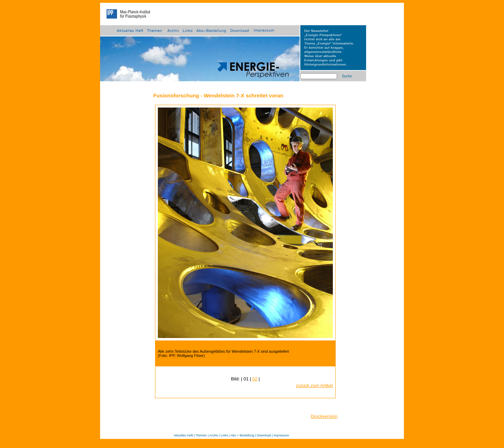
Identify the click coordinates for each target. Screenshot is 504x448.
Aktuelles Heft (183, 435)
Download (264, 435)
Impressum (281, 435)
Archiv (214, 435)
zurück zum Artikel (314, 385)
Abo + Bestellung (242, 435)
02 (255, 379)
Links (225, 435)
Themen (201, 435)
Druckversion (324, 416)
